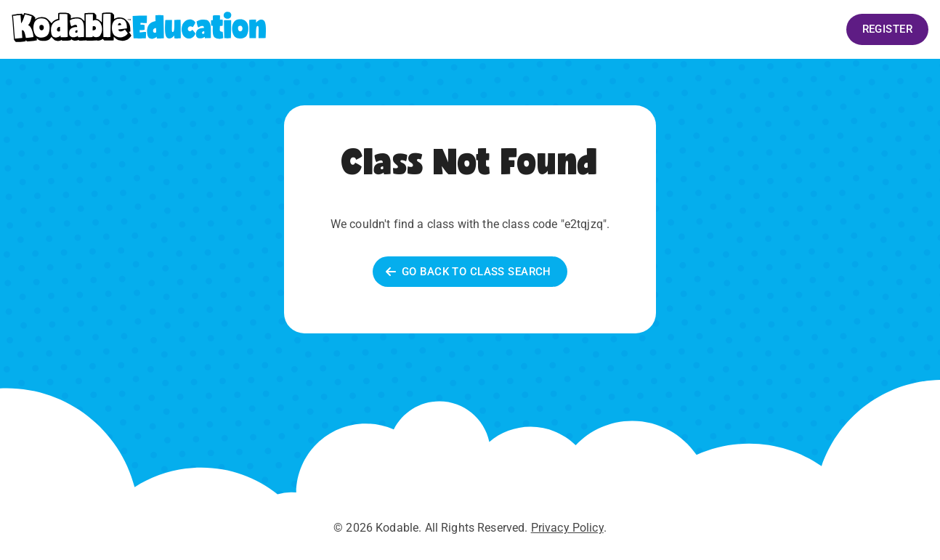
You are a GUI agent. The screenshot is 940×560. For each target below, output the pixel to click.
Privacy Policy (567, 528)
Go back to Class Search (470, 272)
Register (887, 29)
